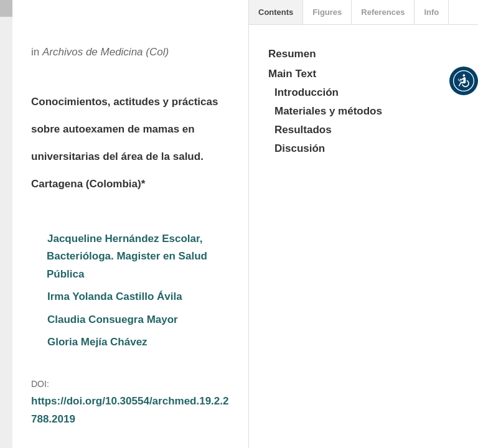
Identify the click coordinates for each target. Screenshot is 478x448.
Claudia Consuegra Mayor (113, 320)
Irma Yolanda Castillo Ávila (115, 296)
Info (431, 12)
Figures (327, 12)
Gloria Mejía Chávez (97, 342)
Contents (276, 12)
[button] (464, 81)
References (383, 12)
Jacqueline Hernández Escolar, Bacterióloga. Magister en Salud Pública (129, 256)
